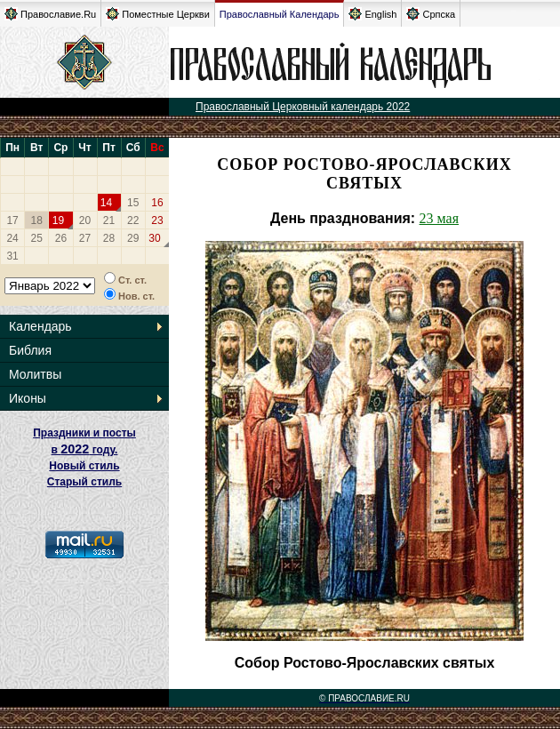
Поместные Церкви (158, 14)
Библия (30, 350)
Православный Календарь (280, 14)
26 (61, 238)
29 (133, 238)
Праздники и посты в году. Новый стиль (84, 449)
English (372, 14)
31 (12, 256)
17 (12, 220)
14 (106, 203)
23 (157, 220)
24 (12, 238)
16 (157, 203)
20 (85, 220)
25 (37, 238)
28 (109, 238)
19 (58, 220)
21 (109, 220)
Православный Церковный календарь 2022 (303, 107)
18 (37, 220)
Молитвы (35, 374)
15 (133, 203)
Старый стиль (84, 482)
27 (85, 238)
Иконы (28, 398)
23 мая (439, 218)
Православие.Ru (50, 14)
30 (154, 238)
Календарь (40, 326)
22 (133, 220)
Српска (431, 14)
